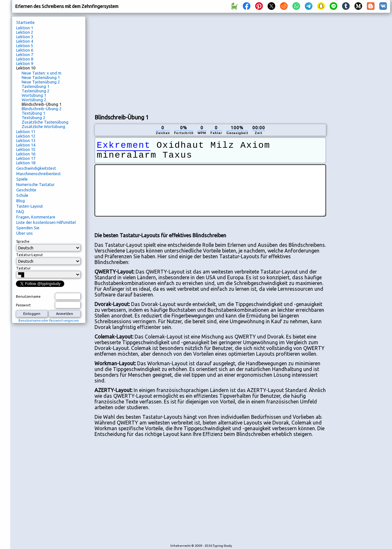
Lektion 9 (25, 63)
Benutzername (28, 296)
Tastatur (23, 268)
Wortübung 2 (34, 100)
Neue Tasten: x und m (42, 73)
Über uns (24, 233)
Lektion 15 (26, 149)
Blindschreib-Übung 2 (42, 109)
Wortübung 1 (34, 95)
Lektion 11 (26, 132)
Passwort (23, 305)
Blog (21, 201)
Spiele (22, 179)
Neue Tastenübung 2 (41, 82)
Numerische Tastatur (35, 184)
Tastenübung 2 (35, 91)
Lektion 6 (25, 50)
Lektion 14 (26, 145)
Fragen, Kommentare (36, 217)
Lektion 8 (25, 59)
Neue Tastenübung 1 (41, 77)
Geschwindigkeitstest (36, 168)
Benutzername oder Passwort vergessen (49, 321)
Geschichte (26, 190)
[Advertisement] (201, 62)
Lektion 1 (25, 28)
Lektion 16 (26, 154)
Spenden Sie (28, 228)
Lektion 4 (25, 41)
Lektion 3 (25, 37)
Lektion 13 (26, 140)
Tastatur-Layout (30, 255)
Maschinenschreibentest (38, 174)
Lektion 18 (26, 163)
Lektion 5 (25, 46)
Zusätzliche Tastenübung (45, 122)
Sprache (23, 241)
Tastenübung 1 (35, 86)
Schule (22, 195)
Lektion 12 (26, 136)
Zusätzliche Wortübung (43, 126)
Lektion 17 (26, 158)
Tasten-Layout (30, 206)
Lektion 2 (25, 32)
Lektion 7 (25, 54)
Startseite (25, 22)
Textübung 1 (33, 113)
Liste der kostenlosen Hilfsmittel (46, 222)
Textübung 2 (33, 118)
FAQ (20, 211)
